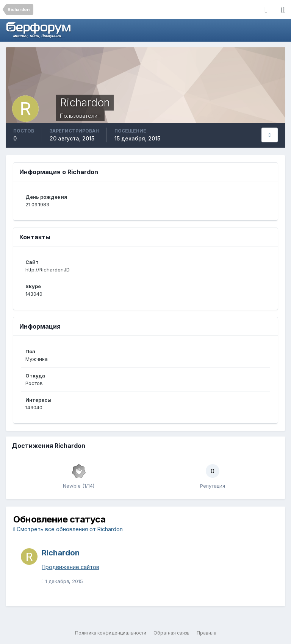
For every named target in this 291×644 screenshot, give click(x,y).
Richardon (61, 553)
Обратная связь (171, 633)
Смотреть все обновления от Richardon (68, 529)
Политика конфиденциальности (111, 633)
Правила (207, 633)
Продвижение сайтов (70, 567)
